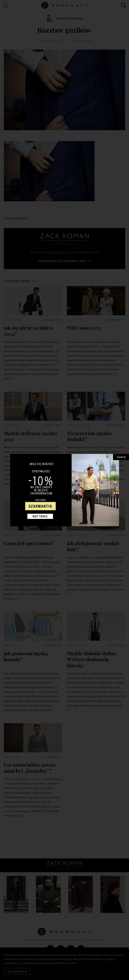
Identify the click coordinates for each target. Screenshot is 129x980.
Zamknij (121, 457)
